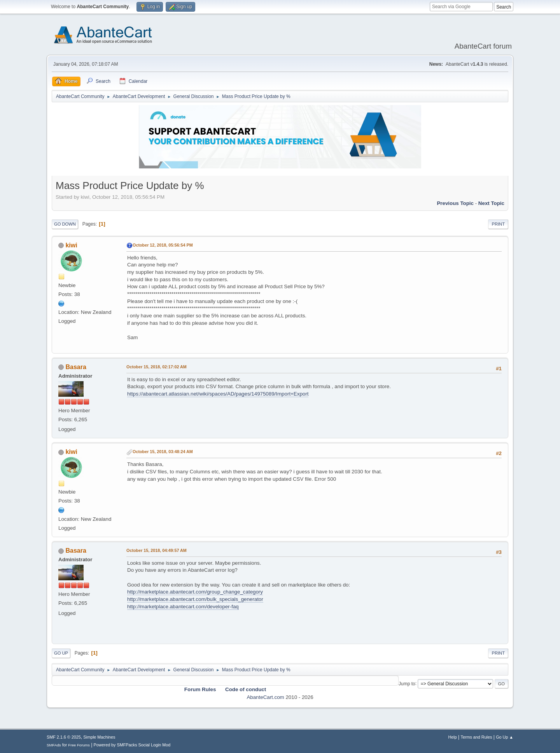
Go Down (65, 224)
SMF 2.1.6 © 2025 (64, 737)
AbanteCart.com (265, 697)
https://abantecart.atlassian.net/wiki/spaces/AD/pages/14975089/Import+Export (218, 394)
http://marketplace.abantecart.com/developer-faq (183, 607)
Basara (76, 367)
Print (498, 224)
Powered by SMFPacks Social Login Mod (132, 745)
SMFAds (54, 745)
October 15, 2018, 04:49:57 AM (157, 550)
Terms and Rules (477, 737)
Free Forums (79, 745)
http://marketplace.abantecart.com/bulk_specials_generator (195, 599)
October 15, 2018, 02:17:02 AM (157, 367)
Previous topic (455, 203)
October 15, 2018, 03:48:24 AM (163, 452)
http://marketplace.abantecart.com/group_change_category (195, 592)
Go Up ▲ (505, 737)
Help (453, 737)
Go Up (61, 653)
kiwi (71, 245)
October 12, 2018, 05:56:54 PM (163, 245)
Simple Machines (99, 737)
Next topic (491, 203)
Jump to (407, 683)
